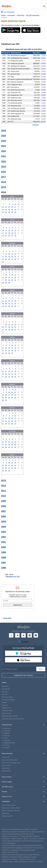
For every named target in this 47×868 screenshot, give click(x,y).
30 (12, 212)
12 (9, 230)
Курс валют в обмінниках (10, 760)
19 (9, 233)
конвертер (36, 125)
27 (3, 212)
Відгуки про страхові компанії (11, 808)
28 (6, 212)
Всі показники (9, 12)
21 (6, 209)
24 (15, 209)
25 (6, 236)
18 (6, 233)
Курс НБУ (5, 694)
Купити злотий (6, 771)
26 (9, 236)
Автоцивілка (6, 813)
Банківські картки (7, 697)
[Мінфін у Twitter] (23, 635)
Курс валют (5, 686)
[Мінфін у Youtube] (36, 635)
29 (9, 212)
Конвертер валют (7, 711)
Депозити (5, 705)
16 (12, 207)
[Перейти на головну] (6, 6)
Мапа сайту (7, 618)
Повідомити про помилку (23, 675)
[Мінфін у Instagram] (30, 635)
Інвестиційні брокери (8, 700)
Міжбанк (4, 703)
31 (15, 212)
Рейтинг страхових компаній (11, 811)
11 (18, 204)
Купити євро (6, 768)
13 (3, 207)
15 (9, 207)
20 (3, 209)
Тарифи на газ (6, 708)
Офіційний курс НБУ (13, 576)
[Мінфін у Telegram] (17, 635)
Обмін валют (6, 757)
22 (9, 209)
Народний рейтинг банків (10, 716)
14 (6, 207)
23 (12, 209)
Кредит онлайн (6, 713)
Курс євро (5, 692)
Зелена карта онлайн (8, 805)
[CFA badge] (7, 824)
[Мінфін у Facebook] (11, 635)
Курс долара (6, 689)
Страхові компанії (7, 816)
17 (15, 207)
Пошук (41, 669)
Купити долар (6, 765)
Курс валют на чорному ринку (11, 763)
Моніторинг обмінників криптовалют (13, 719)
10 (15, 204)
